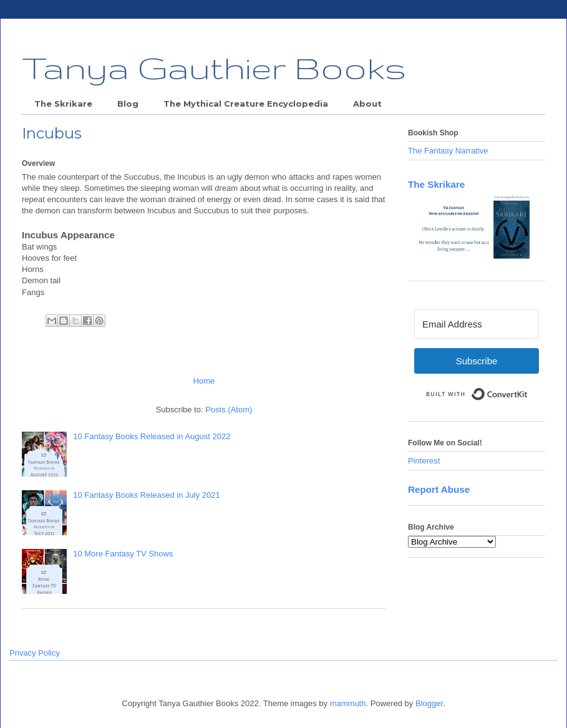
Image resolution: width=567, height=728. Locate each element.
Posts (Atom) (229, 410)
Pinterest (424, 461)
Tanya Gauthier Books (214, 67)
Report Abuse (439, 489)
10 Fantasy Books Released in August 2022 (152, 436)
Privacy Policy (35, 653)
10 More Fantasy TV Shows (123, 554)
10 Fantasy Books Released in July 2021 (147, 495)
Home (204, 381)
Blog (128, 104)
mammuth (348, 703)
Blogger (429, 703)
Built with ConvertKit (528, 389)
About (367, 104)
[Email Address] (477, 324)
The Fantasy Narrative (448, 151)
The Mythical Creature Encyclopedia (246, 104)
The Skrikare (63, 104)
